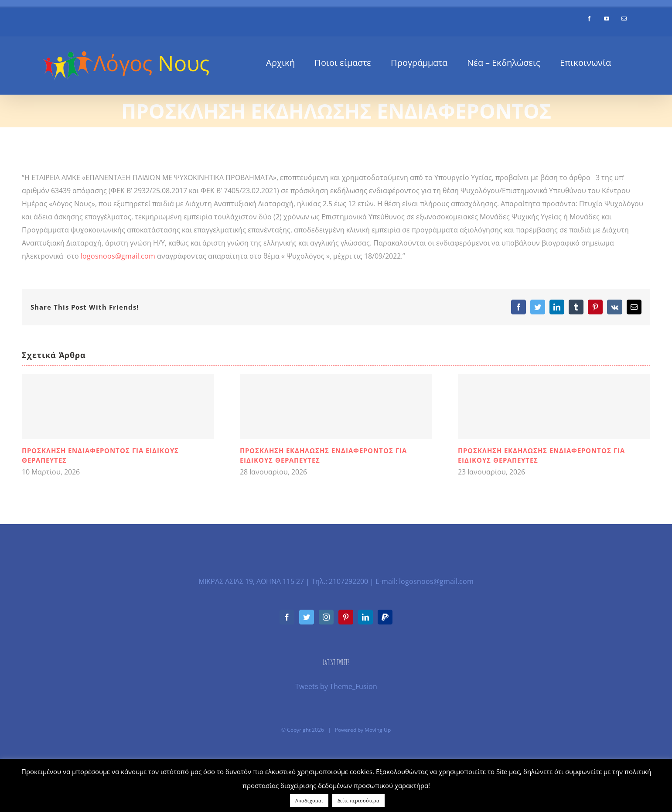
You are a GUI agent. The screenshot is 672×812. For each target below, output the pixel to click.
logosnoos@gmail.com (118, 256)
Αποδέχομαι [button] (309, 800)
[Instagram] (326, 617)
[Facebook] (287, 617)
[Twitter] (307, 617)
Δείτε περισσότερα (358, 800)
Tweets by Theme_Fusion (336, 686)
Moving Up (378, 730)
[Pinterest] (346, 617)
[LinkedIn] (365, 617)
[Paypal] (385, 617)
